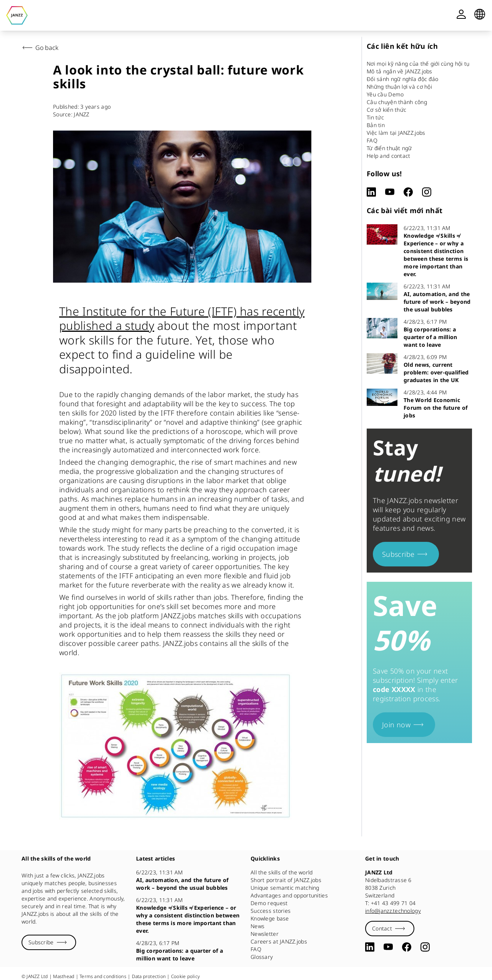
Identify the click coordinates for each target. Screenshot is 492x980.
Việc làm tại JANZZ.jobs (396, 133)
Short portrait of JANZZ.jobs (286, 880)
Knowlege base (270, 918)
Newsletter (265, 934)
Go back (39, 48)
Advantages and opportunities (289, 895)
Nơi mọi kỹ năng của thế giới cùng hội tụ (418, 64)
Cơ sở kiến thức (386, 110)
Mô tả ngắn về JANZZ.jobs (400, 71)
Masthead (64, 976)
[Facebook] (408, 192)
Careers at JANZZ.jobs (279, 941)
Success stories (271, 911)
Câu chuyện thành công (397, 102)
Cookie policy (185, 976)
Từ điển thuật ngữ (389, 148)
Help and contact (388, 156)
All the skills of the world (282, 872)
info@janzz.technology (393, 911)
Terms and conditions (103, 976)
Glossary (262, 957)
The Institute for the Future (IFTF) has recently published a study (182, 319)
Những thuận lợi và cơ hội (399, 87)
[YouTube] (390, 192)
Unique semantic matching (285, 888)
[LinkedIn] (371, 192)
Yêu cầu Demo (385, 94)
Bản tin (376, 125)
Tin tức (375, 117)
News (258, 926)
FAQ (372, 140)
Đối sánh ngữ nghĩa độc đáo (402, 79)
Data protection (149, 976)
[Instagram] (427, 192)
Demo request (269, 903)
